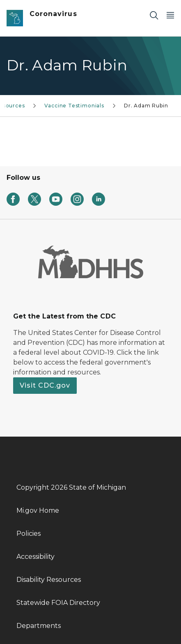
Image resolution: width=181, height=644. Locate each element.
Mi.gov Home (38, 510)
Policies (29, 534)
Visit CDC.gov (45, 385)
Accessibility (36, 557)
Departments (39, 626)
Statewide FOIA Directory (58, 603)
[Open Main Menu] (170, 15)
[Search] (154, 15)
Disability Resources (49, 580)
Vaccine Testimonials (74, 106)
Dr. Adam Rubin (146, 106)
